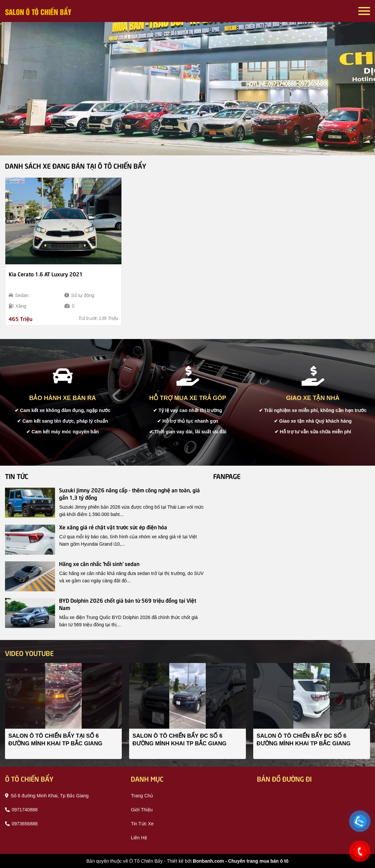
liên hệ (139, 838)
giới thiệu (142, 810)
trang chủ (142, 796)
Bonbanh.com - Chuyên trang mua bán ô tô (241, 861)
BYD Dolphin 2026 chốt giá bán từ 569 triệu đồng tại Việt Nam (128, 604)
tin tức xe (142, 824)
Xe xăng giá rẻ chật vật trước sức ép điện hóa (113, 527)
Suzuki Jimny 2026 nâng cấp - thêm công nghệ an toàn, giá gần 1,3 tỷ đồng (129, 493)
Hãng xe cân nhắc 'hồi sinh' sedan (99, 563)
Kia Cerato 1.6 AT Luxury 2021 (46, 274)
